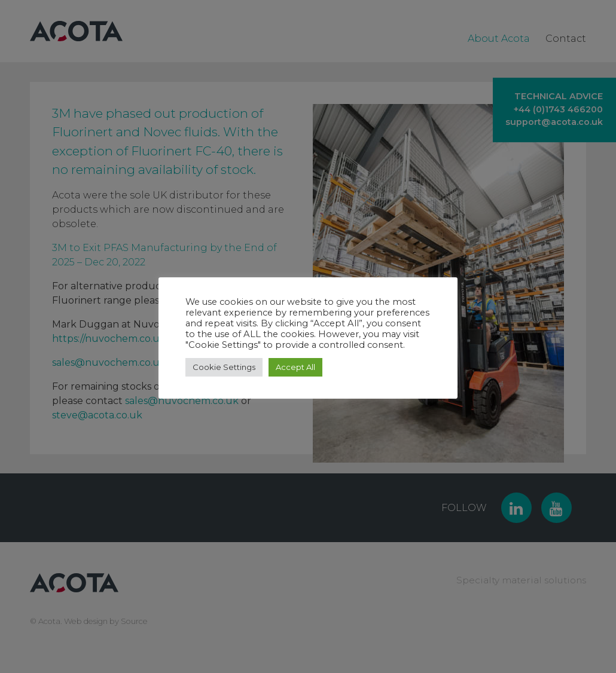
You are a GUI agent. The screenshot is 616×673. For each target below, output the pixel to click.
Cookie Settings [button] (224, 367)
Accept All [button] (295, 367)
